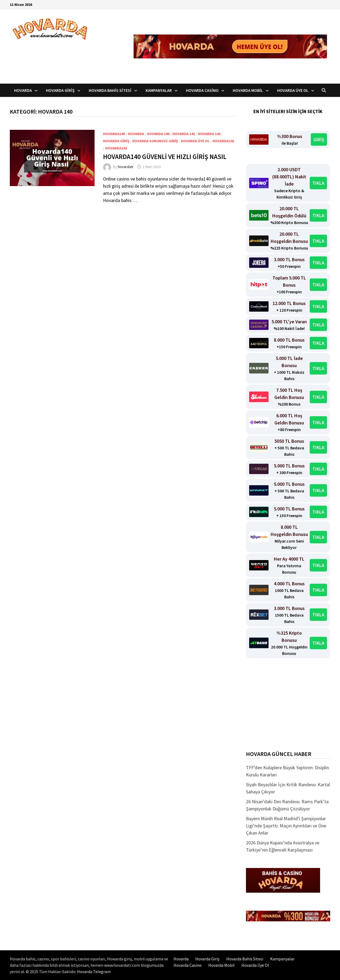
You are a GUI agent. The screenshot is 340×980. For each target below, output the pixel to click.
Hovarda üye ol (195, 141)
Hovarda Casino (202, 90)
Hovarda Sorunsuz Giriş (155, 141)
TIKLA (318, 183)
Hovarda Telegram (94, 972)
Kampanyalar (159, 90)
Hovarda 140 (158, 134)
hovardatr (126, 167)
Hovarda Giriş (60, 90)
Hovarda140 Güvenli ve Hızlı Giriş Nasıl (165, 157)
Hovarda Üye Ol (293, 90)
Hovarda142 (116, 148)
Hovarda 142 (209, 134)
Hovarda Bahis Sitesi (110, 90)
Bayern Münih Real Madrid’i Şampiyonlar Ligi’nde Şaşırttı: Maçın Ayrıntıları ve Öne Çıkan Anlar (286, 826)
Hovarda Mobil (248, 90)
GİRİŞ (319, 139)
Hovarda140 (114, 134)
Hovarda (23, 90)
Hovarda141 (223, 141)
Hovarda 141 (184, 134)
